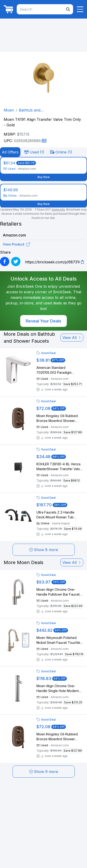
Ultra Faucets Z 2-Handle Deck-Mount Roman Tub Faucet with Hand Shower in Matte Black (58, 515)
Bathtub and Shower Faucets (33, 110)
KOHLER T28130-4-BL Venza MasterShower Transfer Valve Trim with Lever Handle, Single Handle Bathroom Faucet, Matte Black (60, 467)
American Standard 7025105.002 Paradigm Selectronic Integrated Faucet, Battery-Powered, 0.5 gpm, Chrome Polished (60, 370)
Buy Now (44, 177)
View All (72, 338)
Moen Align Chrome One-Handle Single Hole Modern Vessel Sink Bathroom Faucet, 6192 (59, 689)
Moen (9, 110)
